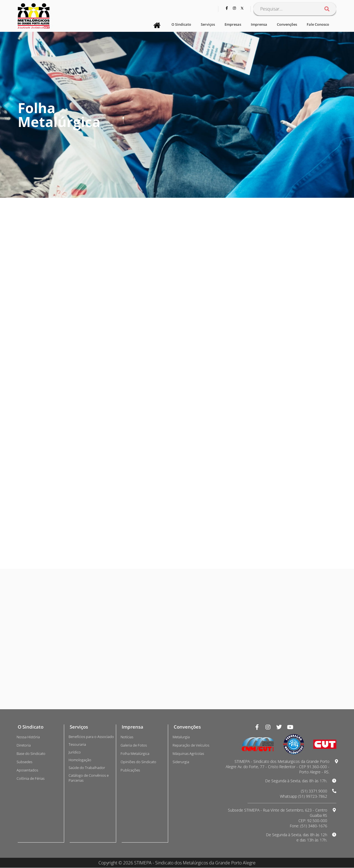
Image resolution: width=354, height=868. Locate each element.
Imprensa (259, 24)
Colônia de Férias (31, 778)
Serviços (208, 24)
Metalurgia (181, 737)
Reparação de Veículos (191, 745)
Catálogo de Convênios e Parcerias (89, 778)
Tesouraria (77, 744)
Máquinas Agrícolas (188, 753)
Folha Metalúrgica (135, 753)
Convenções (287, 24)
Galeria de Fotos (134, 745)
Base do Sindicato (31, 753)
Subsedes (24, 762)
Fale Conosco (318, 24)
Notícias (127, 737)
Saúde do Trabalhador (87, 768)
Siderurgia (181, 762)
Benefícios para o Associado (91, 737)
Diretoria (24, 745)
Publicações (130, 770)
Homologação (80, 760)
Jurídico (75, 752)
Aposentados (27, 770)
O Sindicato (181, 24)
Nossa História (28, 737)
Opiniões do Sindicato (138, 762)
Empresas (233, 24)
